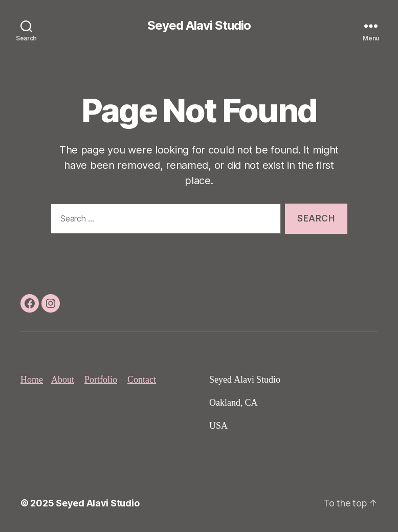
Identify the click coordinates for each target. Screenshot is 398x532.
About (63, 380)
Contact (142, 380)
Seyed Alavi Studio (199, 26)
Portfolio (101, 380)
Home (32, 380)
